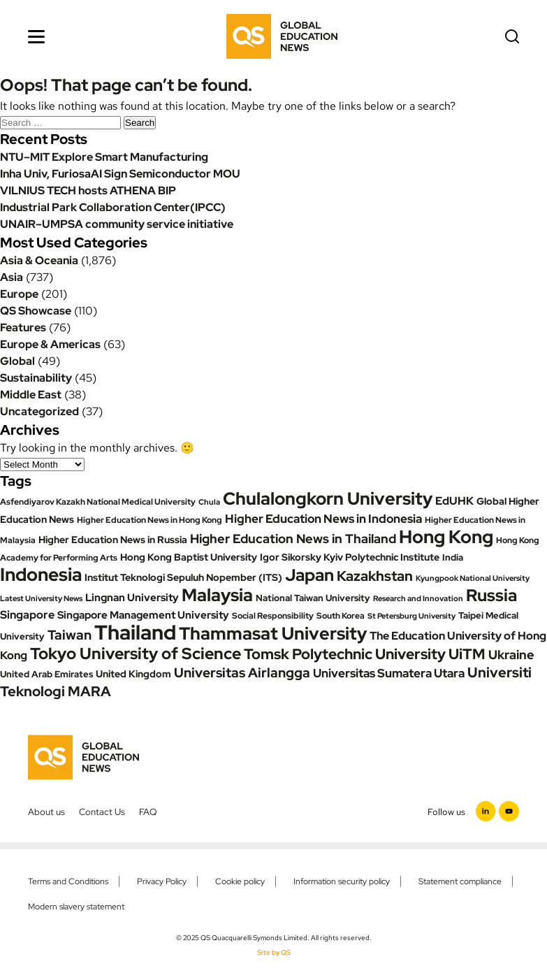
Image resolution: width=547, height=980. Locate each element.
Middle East (31, 395)
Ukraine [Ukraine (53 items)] (511, 655)
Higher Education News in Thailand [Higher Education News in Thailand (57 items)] (293, 539)
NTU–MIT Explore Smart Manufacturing (104, 157)
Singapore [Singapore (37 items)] (27, 615)
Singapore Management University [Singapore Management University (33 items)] (143, 615)
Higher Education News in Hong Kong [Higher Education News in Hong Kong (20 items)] (149, 520)
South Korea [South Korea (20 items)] (341, 616)
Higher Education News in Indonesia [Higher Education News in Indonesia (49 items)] (323, 518)
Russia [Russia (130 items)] (491, 595)
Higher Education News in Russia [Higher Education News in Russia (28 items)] (113, 540)
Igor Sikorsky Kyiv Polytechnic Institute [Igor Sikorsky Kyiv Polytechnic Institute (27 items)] (350, 557)
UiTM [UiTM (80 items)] (467, 654)
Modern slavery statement (76, 907)
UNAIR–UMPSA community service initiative (117, 224)
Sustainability (36, 378)
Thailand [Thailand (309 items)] (135, 632)
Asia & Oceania (39, 260)
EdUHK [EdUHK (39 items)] (454, 501)
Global (17, 361)
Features (23, 327)
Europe (19, 294)
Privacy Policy (162, 881)
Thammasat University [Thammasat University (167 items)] (273, 633)
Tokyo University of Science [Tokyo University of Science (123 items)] (136, 653)
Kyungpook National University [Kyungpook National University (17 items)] (473, 578)
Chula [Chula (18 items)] (209, 502)
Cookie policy (240, 881)
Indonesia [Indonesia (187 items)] (41, 575)
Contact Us (102, 812)
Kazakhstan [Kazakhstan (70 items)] (375, 576)
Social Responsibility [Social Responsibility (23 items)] (273, 615)
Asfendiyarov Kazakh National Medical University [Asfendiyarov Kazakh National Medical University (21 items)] (98, 502)
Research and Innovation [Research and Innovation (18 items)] (418, 598)
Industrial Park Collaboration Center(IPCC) (113, 207)
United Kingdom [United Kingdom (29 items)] (133, 674)
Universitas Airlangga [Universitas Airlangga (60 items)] (242, 673)
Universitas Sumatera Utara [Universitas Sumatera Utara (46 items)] (389, 673)
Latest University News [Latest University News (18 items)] (41, 598)
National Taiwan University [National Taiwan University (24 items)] (313, 598)
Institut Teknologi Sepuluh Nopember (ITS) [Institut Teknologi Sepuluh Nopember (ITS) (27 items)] (183, 577)
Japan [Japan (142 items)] (309, 575)
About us (46, 812)
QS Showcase (36, 311)
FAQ (148, 812)
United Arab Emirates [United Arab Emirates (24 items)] (46, 674)
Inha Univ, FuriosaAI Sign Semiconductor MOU (120, 174)
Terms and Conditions (68, 881)
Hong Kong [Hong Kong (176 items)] (446, 537)
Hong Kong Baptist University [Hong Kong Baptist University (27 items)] (189, 557)
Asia (12, 277)
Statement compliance (460, 881)
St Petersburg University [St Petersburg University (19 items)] (411, 616)
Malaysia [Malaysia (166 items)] (217, 595)
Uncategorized (39, 411)
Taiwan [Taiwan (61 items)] (70, 635)
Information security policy (342, 881)
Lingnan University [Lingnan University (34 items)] (132, 598)
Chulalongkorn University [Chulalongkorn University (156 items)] (328, 499)
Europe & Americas (50, 344)
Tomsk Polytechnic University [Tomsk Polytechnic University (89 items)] (345, 654)
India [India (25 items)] (453, 557)
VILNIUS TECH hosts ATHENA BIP (88, 190)
